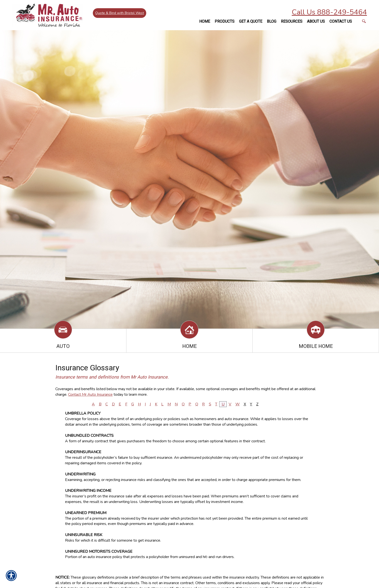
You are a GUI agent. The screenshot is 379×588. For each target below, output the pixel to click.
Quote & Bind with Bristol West (120, 13)
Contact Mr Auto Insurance (90, 394)
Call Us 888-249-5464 (329, 12)
